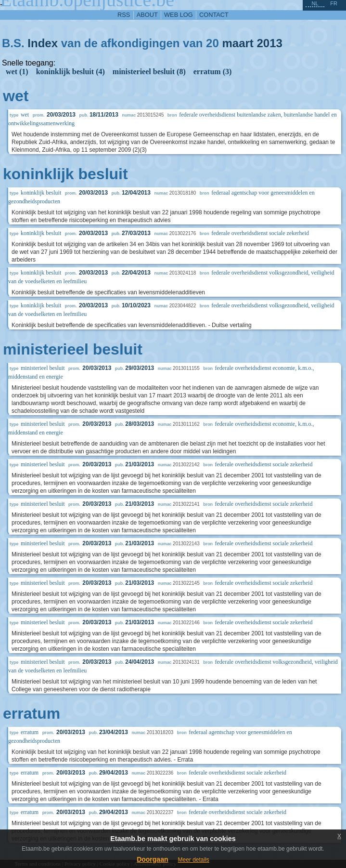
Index (43, 43)
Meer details (193, 860)
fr (334, 3)
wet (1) (17, 72)
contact (214, 15)
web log (179, 15)
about (147, 15)
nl (315, 3)
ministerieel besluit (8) (149, 72)
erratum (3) (213, 72)
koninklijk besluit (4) (70, 72)
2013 (270, 43)
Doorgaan (152, 859)
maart (237, 43)
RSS (124, 15)
